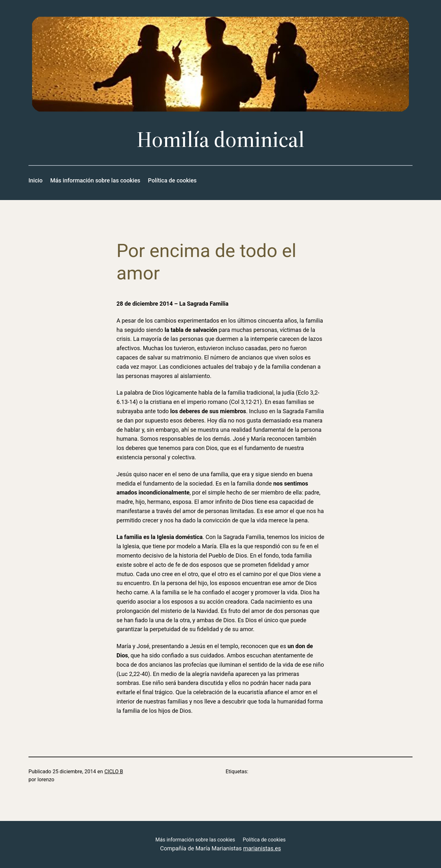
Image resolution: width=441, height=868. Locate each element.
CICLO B (114, 772)
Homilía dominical (220, 139)
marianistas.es (262, 848)
